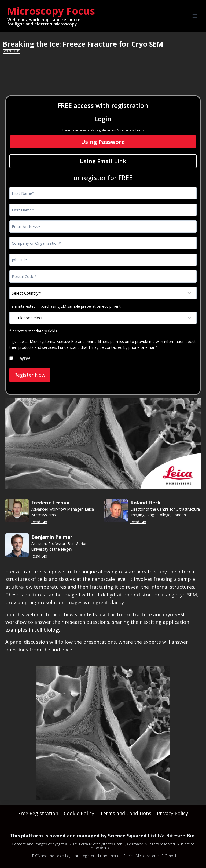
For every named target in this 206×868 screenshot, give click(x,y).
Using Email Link (103, 161)
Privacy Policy (172, 812)
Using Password (103, 142)
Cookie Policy (79, 812)
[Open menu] (195, 16)
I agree (24, 358)
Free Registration (38, 812)
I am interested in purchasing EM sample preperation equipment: (65, 306)
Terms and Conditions (126, 812)
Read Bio (39, 520)
